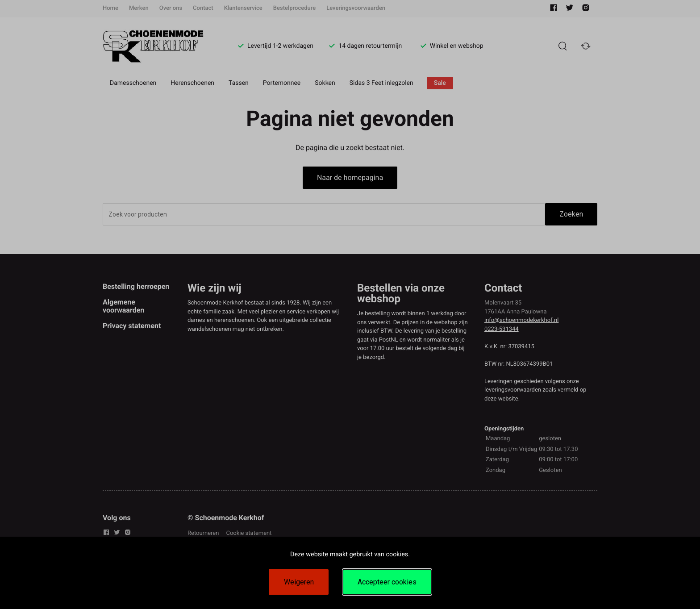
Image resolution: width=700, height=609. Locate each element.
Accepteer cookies (387, 582)
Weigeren (299, 582)
